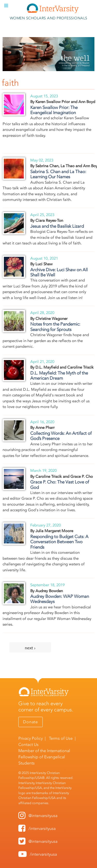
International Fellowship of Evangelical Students (44, 757)
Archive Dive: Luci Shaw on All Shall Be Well (59, 272)
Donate (31, 722)
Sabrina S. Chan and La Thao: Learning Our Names (58, 174)
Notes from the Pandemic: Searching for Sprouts (55, 327)
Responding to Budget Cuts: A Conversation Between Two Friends (59, 542)
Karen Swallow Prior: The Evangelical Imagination (54, 110)
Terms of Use (61, 738)
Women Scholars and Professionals (49, 18)
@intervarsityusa (43, 816)
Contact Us (28, 744)
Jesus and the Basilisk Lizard (57, 226)
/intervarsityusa (42, 828)
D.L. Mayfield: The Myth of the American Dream (59, 376)
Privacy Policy (31, 738)
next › (30, 648)
